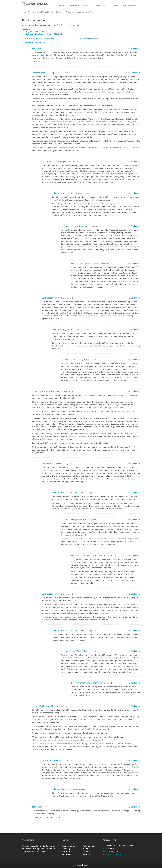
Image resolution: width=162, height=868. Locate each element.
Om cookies (67, 854)
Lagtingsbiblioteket (69, 846)
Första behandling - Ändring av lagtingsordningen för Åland (73, 12)
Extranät (66, 852)
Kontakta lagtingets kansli (115, 855)
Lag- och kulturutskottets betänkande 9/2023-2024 (45, 34)
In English (86, 852)
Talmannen (37, 48)
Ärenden (61, 6)
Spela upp (134, 48)
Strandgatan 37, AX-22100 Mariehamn (120, 846)
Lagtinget (114, 6)
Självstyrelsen (130, 6)
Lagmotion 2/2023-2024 (35, 32)
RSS (85, 849)
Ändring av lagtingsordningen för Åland (45, 25)
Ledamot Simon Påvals (52, 298)
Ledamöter (100, 6)
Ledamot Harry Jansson (42, 73)
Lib (64, 298)
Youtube (66, 849)
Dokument (74, 6)
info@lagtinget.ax (112, 852)
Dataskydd (86, 854)
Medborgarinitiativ (89, 846)
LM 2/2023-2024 (43, 12)
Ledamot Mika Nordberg (53, 161)
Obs (61, 391)
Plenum (87, 6)
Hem (24, 12)
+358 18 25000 (111, 849)
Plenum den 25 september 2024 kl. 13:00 (37, 43)
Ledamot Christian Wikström (45, 391)
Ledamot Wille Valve (41, 706)
